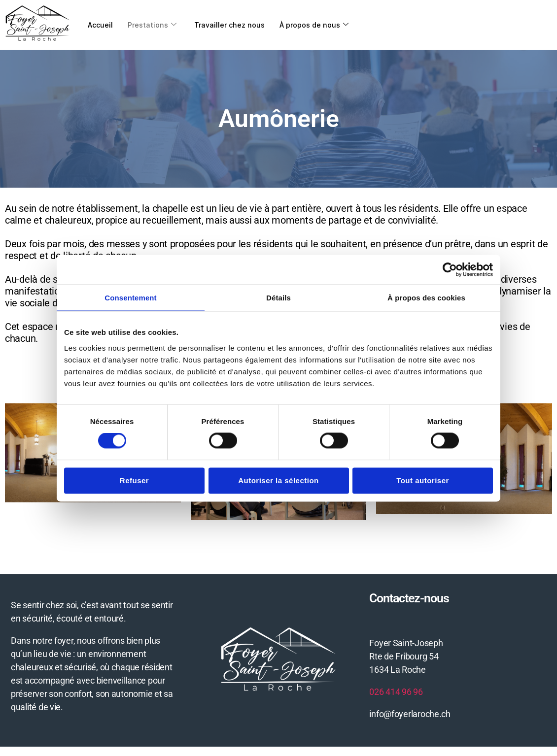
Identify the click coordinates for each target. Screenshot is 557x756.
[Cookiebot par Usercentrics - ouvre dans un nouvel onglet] (450, 269)
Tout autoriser (423, 480)
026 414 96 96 (396, 691)
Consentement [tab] (130, 297)
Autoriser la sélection (278, 480)
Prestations (154, 24)
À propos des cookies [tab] (426, 297)
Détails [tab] (278, 297)
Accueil (101, 24)
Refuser (134, 480)
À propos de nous (319, 24)
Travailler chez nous (232, 24)
